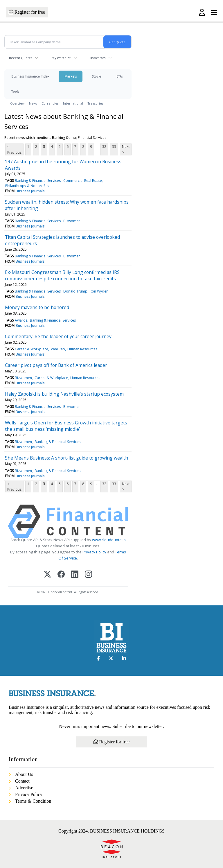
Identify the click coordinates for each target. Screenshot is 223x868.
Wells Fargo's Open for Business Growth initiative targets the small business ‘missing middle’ (66, 426)
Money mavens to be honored (37, 307)
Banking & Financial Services (38, 181)
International (73, 103)
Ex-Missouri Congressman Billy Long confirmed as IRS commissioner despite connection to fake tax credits (62, 275)
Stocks (97, 76)
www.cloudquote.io (109, 540)
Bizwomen (72, 221)
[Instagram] (88, 575)
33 (114, 147)
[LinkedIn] (75, 575)
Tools (15, 91)
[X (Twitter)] (47, 575)
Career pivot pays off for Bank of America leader (56, 365)
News (33, 103)
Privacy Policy (94, 552)
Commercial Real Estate (83, 181)
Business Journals (30, 191)
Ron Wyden (99, 291)
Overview (17, 103)
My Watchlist (61, 58)
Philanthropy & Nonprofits (27, 186)
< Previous (14, 149)
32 (104, 147)
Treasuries (95, 103)
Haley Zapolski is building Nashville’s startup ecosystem (64, 394)
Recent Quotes (20, 58)
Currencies (50, 103)
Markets (71, 76)
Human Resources (82, 349)
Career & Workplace (32, 349)
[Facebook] (61, 575)
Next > (126, 149)
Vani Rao (58, 349)
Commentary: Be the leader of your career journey (58, 336)
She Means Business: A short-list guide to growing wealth (66, 458)
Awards (21, 320)
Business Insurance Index (30, 76)
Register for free (27, 12)
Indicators (98, 58)
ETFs (119, 76)
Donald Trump (75, 291)
